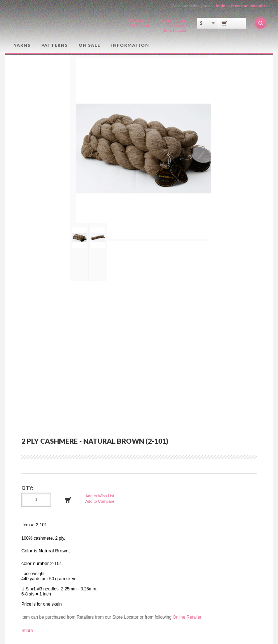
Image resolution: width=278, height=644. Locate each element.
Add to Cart (68, 500)
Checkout (178, 25)
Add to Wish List (100, 496)
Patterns (54, 45)
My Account (140, 25)
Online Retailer (187, 617)
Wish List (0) (139, 20)
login (220, 6)
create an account (248, 6)
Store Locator (174, 30)
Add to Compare (100, 501)
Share (27, 631)
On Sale (89, 45)
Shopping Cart (174, 20)
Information (130, 45)
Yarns (22, 45)
